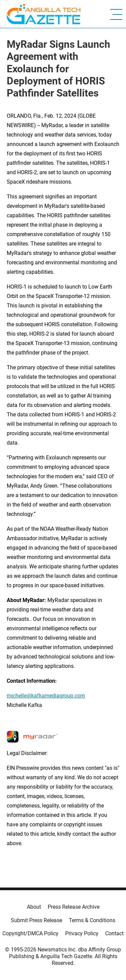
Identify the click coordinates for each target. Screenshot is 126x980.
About (34, 907)
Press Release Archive (74, 907)
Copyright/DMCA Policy (30, 933)
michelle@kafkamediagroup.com (46, 696)
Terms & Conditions (92, 920)
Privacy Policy (82, 933)
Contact (114, 933)
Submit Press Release (36, 920)
